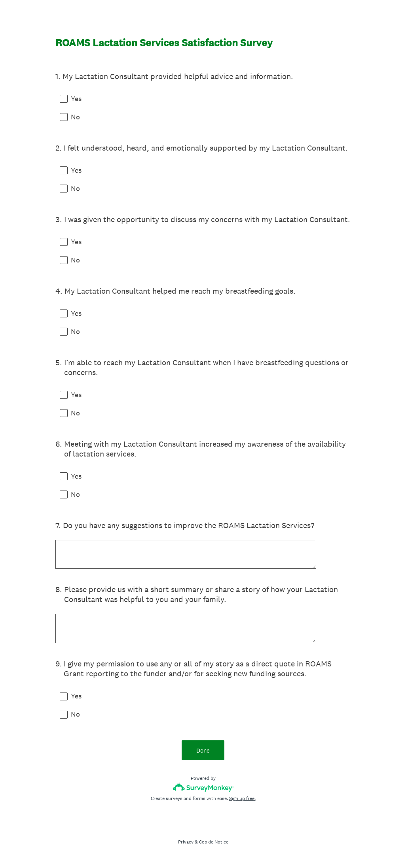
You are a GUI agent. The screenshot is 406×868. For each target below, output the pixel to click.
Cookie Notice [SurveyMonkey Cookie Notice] (214, 844)
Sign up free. (242, 800)
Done (203, 752)
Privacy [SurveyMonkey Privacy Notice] (186, 844)
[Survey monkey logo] (203, 789)
